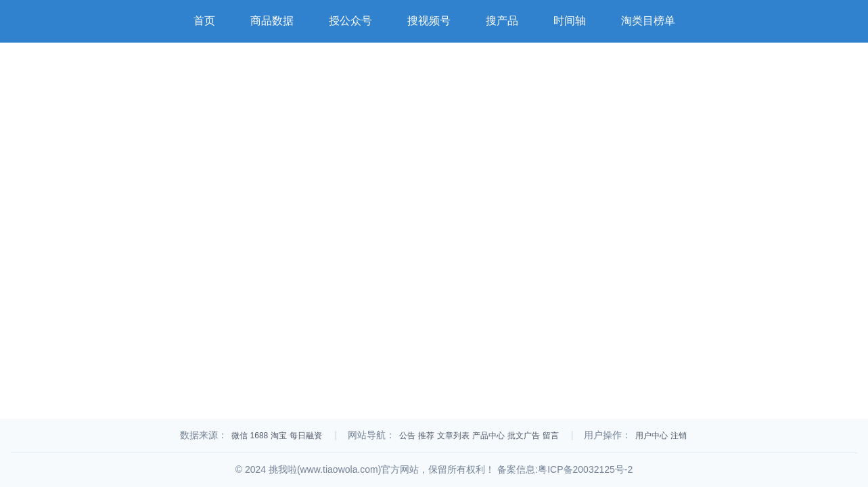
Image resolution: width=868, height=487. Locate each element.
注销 (679, 436)
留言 (551, 436)
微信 (239, 436)
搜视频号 (429, 21)
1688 (259, 436)
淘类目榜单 (648, 21)
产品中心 (488, 436)
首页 (204, 21)
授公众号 (350, 21)
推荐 (426, 436)
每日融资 (306, 436)
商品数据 (272, 21)
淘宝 (279, 436)
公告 (407, 436)
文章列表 (453, 436)
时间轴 (570, 21)
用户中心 (652, 436)
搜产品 (502, 21)
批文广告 (524, 436)
